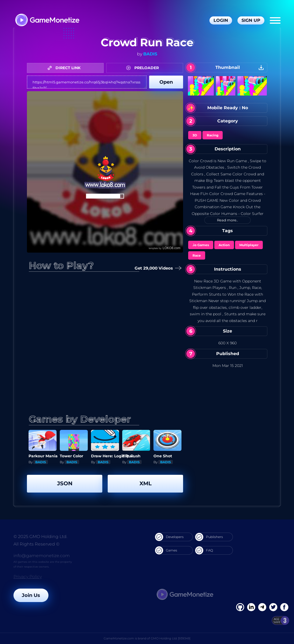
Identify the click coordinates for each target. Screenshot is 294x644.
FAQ (204, 550)
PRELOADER (144, 68)
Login (221, 20)
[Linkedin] (262, 607)
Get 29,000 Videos (157, 268)
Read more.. (227, 220)
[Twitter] (273, 607)
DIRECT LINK (65, 68)
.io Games (201, 245)
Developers (169, 537)
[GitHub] (284, 607)
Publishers (209, 537)
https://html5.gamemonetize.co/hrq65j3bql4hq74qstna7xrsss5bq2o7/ (87, 82)
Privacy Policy (28, 577)
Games (166, 550)
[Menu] (275, 20)
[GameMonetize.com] (47, 21)
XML (146, 483)
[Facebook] (240, 607)
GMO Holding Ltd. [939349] (171, 638)
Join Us (31, 595)
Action (224, 245)
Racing (213, 135)
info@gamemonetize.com (42, 556)
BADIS (150, 54)
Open (166, 82)
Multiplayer (249, 245)
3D (195, 135)
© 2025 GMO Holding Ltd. (40, 537)
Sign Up (251, 20)
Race (197, 255)
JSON (65, 483)
